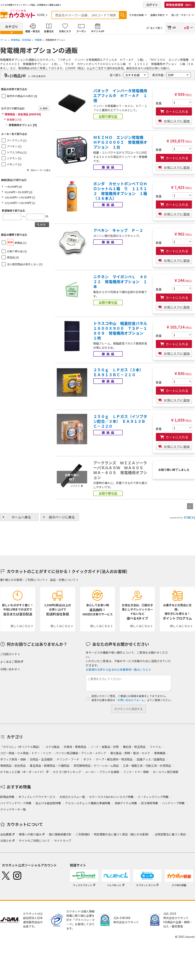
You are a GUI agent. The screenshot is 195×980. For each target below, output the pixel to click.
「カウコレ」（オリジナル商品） (21, 747)
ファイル (155, 747)
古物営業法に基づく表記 (170, 834)
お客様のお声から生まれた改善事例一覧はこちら (117, 669)
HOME (41, 15)
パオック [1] (14, 164)
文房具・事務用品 (75, 747)
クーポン (81, 31)
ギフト (88, 759)
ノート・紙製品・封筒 (105, 747)
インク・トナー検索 (136, 772)
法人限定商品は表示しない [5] (25, 264)
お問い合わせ (9, 669)
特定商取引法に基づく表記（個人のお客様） (122, 834)
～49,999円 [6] (13, 187)
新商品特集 (7, 797)
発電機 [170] (14, 119)
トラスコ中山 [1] (17, 152)
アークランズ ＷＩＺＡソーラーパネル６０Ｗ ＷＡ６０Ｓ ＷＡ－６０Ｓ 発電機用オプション (120, 470)
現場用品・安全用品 (21, 40)
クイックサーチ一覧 (13, 809)
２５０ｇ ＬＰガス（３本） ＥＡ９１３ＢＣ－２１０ (119, 372)
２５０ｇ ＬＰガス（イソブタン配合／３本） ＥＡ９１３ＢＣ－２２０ (120, 421)
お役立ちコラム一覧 (72, 797)
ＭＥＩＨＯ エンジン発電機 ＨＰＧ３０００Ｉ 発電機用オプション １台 (120, 142)
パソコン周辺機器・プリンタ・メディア (81, 753)
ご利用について (35, 580)
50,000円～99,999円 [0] (18, 192)
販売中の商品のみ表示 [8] (22, 96)
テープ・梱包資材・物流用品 (114, 759)
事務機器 (160, 753)
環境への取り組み (30, 834)
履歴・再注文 (33, 31)
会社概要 (6, 834)
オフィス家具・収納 (13, 759)
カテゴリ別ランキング (67, 772)
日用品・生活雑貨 (41, 759)
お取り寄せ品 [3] (17, 251)
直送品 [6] (13, 257)
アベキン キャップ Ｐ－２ (118, 230)
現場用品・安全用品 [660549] (23, 114)
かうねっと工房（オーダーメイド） (23, 772)
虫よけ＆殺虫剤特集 (48, 803)
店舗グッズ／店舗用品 (151, 759)
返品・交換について (63, 580)
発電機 (38, 40)
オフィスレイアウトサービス (37, 797)
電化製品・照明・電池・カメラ (130, 753)
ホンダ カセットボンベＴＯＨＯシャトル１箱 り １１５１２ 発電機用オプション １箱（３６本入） (120, 191)
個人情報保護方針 (60, 834)
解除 (45, 108)
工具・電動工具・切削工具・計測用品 (147, 766)
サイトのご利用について (34, 841)
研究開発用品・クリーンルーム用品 (96, 766)
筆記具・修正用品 (134, 747)
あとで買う (156, 28)
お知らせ (6, 841)
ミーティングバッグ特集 (153, 797)
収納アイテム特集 (126, 803)
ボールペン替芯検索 (166, 772)
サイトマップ (63, 841)
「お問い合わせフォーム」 (131, 700)
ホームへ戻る (21, 517)
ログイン (152, 5)
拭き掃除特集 (150, 803)
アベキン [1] (14, 146)
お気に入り (65, 31)
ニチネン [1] (14, 158)
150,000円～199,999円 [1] (20, 203)
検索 (123, 15)
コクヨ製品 (52, 747)
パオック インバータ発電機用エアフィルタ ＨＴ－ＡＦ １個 (120, 95)
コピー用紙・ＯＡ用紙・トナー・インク (26, 753)
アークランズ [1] (17, 140)
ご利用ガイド (9, 654)
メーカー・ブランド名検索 (102, 772)
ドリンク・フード (68, 759)
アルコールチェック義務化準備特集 (88, 803)
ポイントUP (98, 31)
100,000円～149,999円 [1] (20, 197)
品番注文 (49, 31)
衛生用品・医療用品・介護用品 (50, 766)
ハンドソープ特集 (173, 803)
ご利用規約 (83, 834)
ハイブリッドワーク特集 (16, 803)
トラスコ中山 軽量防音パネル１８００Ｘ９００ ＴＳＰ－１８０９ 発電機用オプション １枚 (120, 331)
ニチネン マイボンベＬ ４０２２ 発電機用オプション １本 (120, 282)
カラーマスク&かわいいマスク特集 (111, 797)
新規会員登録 (180, 5)
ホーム (4, 40)
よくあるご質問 (10, 662)
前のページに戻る (62, 517)
